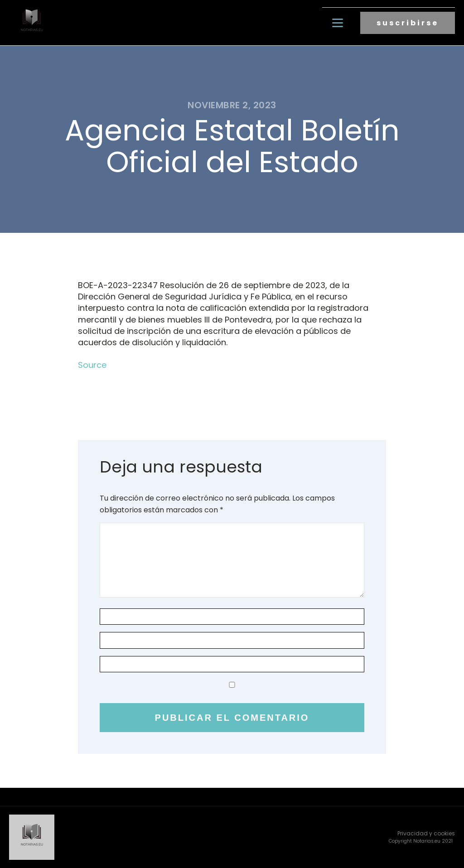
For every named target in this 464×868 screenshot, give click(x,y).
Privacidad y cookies (426, 833)
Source (92, 365)
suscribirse (408, 23)
